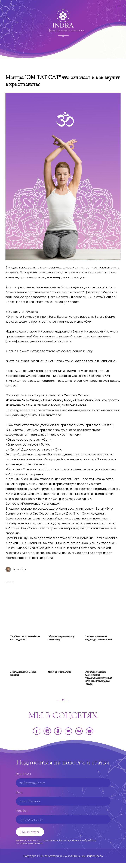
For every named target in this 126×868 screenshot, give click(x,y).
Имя (19, 797)
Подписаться (30, 837)
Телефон (22, 816)
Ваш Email (23, 779)
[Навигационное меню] (119, 7)
